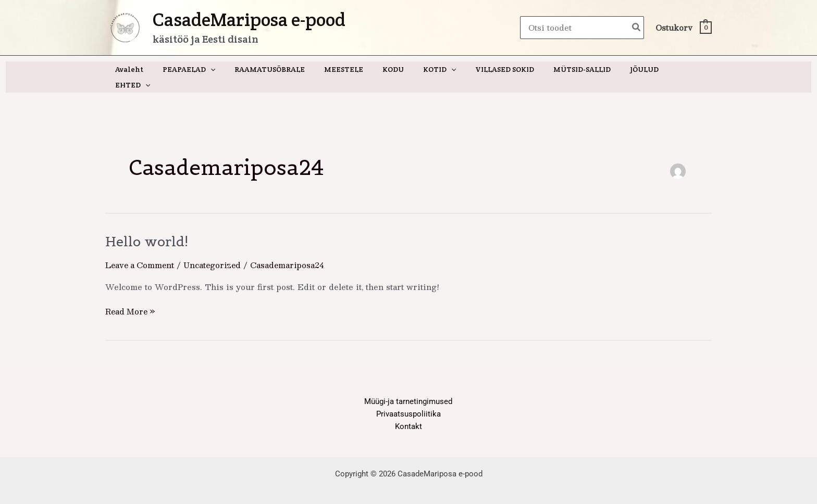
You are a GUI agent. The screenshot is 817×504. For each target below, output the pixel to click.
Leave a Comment (141, 249)
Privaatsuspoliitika (408, 398)
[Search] (637, 28)
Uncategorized (216, 249)
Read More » (131, 295)
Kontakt (408, 411)
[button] (221, 69)
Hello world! (148, 226)
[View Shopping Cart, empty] (683, 28)
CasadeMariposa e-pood (249, 20)
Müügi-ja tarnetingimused (408, 385)
